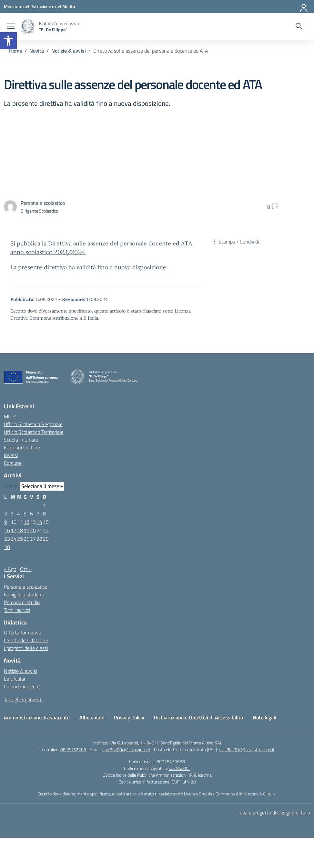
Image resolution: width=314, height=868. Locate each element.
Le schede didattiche (26, 640)
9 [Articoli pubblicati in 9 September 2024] (6, 522)
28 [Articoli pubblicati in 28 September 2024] (39, 539)
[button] (8, 41)
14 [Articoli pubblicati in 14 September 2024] (39, 522)
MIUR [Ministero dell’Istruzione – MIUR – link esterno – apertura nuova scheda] (10, 416)
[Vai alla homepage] (28, 27)
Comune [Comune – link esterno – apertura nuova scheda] (13, 463)
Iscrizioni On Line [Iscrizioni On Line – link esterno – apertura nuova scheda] (22, 447)
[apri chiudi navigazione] (11, 27)
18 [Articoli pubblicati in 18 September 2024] (20, 530)
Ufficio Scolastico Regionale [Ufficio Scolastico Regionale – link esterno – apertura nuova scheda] (33, 424)
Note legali (264, 717)
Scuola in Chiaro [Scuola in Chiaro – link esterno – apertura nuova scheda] (21, 440)
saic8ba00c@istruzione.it (126, 749)
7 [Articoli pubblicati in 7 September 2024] (38, 514)
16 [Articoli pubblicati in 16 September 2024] (7, 530)
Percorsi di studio (22, 602)
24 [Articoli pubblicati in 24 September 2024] (14, 539)
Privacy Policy (129, 717)
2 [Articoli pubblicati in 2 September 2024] (6, 514)
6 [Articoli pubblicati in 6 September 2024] (31, 514)
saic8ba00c (180, 768)
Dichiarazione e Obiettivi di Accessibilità (198, 717)
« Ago (10, 569)
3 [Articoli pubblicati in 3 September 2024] (12, 514)
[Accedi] (304, 6)
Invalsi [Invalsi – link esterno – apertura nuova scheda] (11, 455)
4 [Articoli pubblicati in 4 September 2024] (19, 514)
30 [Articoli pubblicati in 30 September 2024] (7, 547)
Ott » (26, 569)
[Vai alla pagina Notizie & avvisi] (69, 51)
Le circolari (15, 679)
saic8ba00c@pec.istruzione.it (247, 749)
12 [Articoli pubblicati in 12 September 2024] (26, 522)
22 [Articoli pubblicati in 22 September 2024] (46, 530)
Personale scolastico (26, 587)
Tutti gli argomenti (23, 699)
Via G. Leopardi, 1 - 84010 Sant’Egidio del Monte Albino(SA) (166, 743)
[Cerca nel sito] (299, 27)
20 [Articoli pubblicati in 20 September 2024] (33, 530)
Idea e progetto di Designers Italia (274, 813)
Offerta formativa (23, 633)
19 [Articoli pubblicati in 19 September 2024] (26, 530)
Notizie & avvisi (20, 671)
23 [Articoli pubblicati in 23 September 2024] (7, 539)
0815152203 (73, 749)
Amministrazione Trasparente (37, 717)
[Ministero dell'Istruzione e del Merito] (39, 6)
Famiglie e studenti (24, 594)
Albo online (92, 717)
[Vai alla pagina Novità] (37, 51)
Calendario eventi (23, 686)
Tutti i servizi (17, 610)
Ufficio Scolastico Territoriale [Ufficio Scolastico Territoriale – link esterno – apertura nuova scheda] (34, 432)
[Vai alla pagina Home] (15, 51)
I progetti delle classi (26, 648)
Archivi (11, 486)
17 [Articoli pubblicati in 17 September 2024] (14, 530)
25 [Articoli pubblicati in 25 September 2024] (20, 539)
